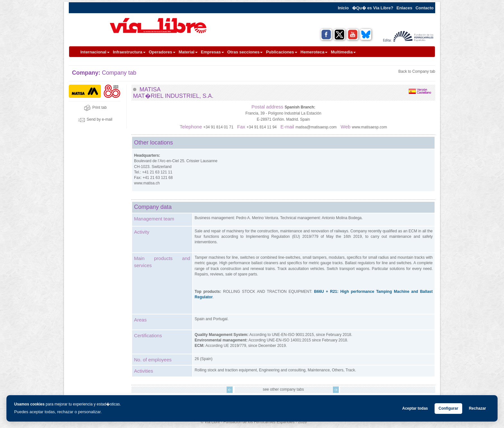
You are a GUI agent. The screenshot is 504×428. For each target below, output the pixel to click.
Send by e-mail (95, 119)
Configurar (448, 408)
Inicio (343, 8)
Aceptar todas (415, 408)
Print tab (95, 107)
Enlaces (405, 8)
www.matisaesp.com (369, 127)
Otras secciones (245, 52)
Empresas (212, 52)
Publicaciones (281, 52)
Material (188, 52)
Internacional (95, 52)
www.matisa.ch (147, 183)
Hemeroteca (314, 52)
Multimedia (343, 52)
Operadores (162, 52)
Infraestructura (129, 52)
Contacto (425, 8)
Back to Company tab (417, 71)
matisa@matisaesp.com (316, 127)
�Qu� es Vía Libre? (373, 8)
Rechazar (477, 408)
